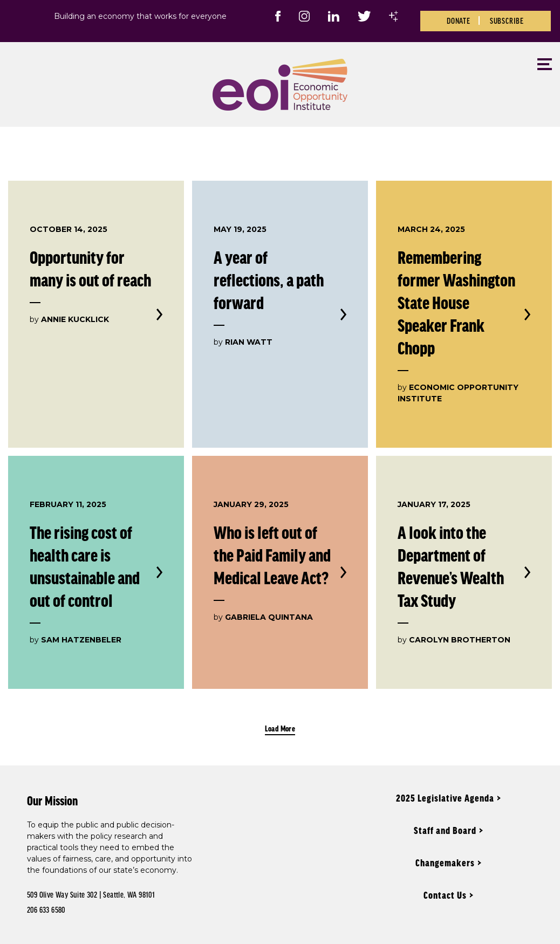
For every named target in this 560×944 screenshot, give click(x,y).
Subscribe (507, 20)
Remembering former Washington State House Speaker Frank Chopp (456, 302)
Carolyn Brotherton (460, 640)
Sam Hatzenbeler (81, 640)
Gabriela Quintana (269, 617)
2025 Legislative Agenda (445, 798)
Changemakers (445, 863)
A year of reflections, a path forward (269, 280)
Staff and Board (445, 830)
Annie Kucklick (75, 319)
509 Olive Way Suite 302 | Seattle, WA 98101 (91, 894)
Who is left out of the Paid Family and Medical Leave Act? (272, 555)
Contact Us (445, 895)
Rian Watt (249, 342)
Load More (280, 728)
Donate (459, 20)
